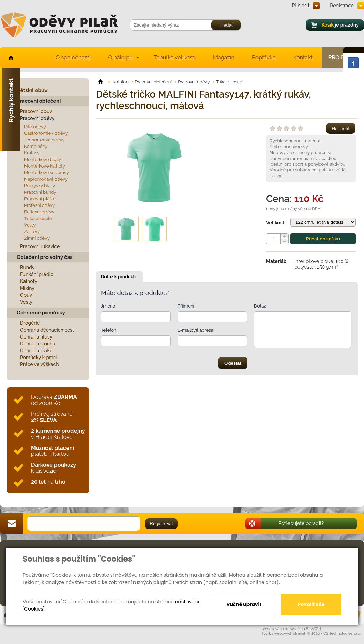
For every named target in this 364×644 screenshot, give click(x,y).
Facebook (353, 63)
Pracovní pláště (40, 199)
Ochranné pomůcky (41, 313)
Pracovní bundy (40, 192)
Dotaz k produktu (119, 277)
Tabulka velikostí (175, 57)
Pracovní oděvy (37, 118)
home (11, 57)
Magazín (224, 57)
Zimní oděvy (37, 238)
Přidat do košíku (323, 239)
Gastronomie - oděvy (46, 133)
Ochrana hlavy (36, 337)
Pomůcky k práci (39, 358)
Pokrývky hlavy (40, 186)
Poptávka (264, 57)
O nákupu (120, 57)
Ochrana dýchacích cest (47, 330)
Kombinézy (36, 146)
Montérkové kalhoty (45, 166)
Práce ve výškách (39, 364)
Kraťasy (32, 153)
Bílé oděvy (35, 127)
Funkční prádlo (37, 274)
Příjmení (186, 306)
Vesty (30, 225)
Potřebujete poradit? (301, 523)
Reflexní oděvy (39, 212)
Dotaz (260, 306)
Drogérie (30, 323)
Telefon (109, 330)
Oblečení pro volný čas (45, 257)
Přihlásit (301, 6)
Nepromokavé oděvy (46, 179)
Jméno (108, 306)
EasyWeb (314, 629)
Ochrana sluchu (38, 344)
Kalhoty (29, 281)
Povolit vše (311, 604)
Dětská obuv (32, 90)
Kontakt (303, 57)
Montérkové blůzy (43, 159)
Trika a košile (38, 218)
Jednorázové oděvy (44, 140)
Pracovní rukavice (40, 246)
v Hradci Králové (58, 434)
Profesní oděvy (39, 205)
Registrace (342, 6)
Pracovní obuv (36, 111)
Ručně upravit (244, 604)
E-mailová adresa (195, 330)
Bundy (27, 268)
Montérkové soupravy (47, 173)
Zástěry (32, 232)
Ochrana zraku (36, 351)
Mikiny (27, 288)
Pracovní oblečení (39, 101)
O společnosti (73, 57)
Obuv (26, 295)
